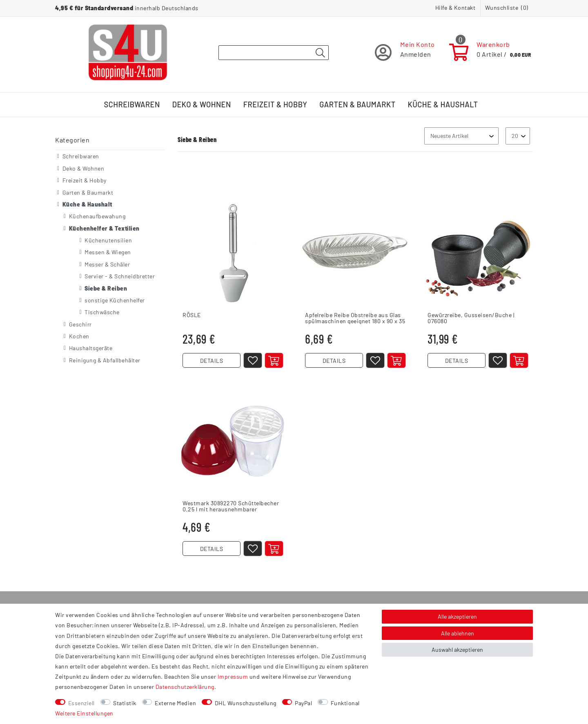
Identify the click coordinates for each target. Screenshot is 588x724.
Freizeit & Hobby (275, 104)
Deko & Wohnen (202, 104)
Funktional (345, 703)
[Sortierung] (461, 136)
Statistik (125, 703)
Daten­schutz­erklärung (185, 687)
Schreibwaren (132, 104)
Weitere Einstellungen (84, 713)
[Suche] (320, 53)
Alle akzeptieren (457, 616)
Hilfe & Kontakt (455, 8)
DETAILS (212, 361)
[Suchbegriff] (274, 53)
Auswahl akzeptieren (457, 650)
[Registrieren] (405, 52)
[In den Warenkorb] (274, 360)
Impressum (233, 676)
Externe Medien (175, 703)
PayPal (303, 703)
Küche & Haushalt (443, 104)
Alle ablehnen (458, 633)
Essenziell (81, 703)
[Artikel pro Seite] (518, 136)
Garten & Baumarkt (357, 104)
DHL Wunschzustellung (246, 703)
